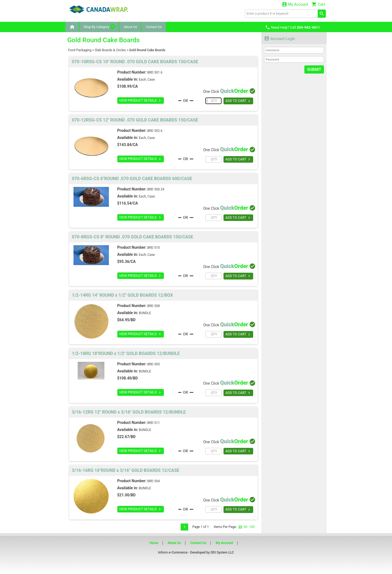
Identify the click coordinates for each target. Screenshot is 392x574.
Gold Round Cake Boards (147, 50)
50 (246, 527)
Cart (318, 4)
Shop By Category (99, 27)
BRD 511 (154, 423)
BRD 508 (154, 306)
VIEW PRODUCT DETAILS (140, 101)
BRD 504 (154, 481)
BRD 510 (154, 248)
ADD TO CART (238, 101)
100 (252, 527)
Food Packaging (80, 50)
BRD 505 (154, 364)
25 (240, 527)
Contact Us (154, 27)
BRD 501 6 (155, 72)
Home (154, 543)
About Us (130, 27)
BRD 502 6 (155, 131)
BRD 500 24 (156, 189)
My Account (295, 4)
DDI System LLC (222, 552)
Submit (314, 69)
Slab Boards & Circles (110, 50)
